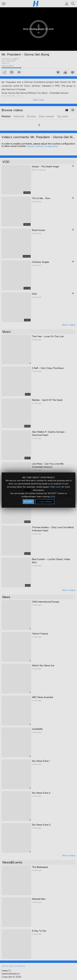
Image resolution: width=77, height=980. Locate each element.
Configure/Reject (45, 502)
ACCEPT (28, 502)
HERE (58, 487)
